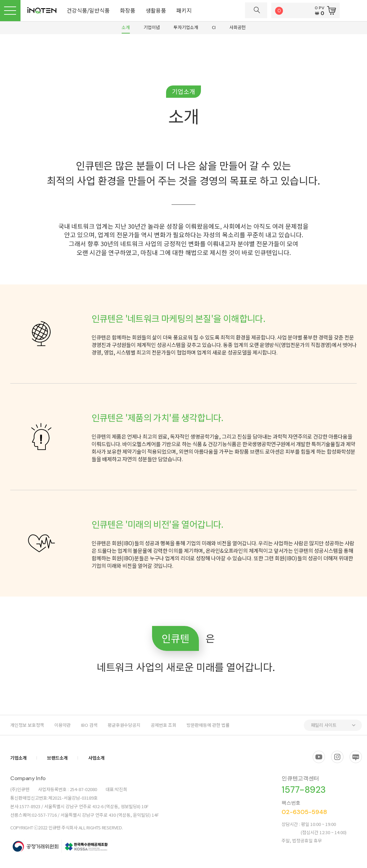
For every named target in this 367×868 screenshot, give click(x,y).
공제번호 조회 (164, 725)
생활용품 (156, 10)
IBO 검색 (89, 725)
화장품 (128, 10)
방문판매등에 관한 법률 (208, 725)
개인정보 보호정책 (27, 725)
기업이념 (152, 27)
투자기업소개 (186, 27)
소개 (126, 27)
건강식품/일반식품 (88, 10)
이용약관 (63, 725)
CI (214, 27)
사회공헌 (237, 27)
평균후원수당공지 (124, 725)
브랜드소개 (57, 758)
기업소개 (18, 758)
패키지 (184, 10)
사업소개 (96, 758)
